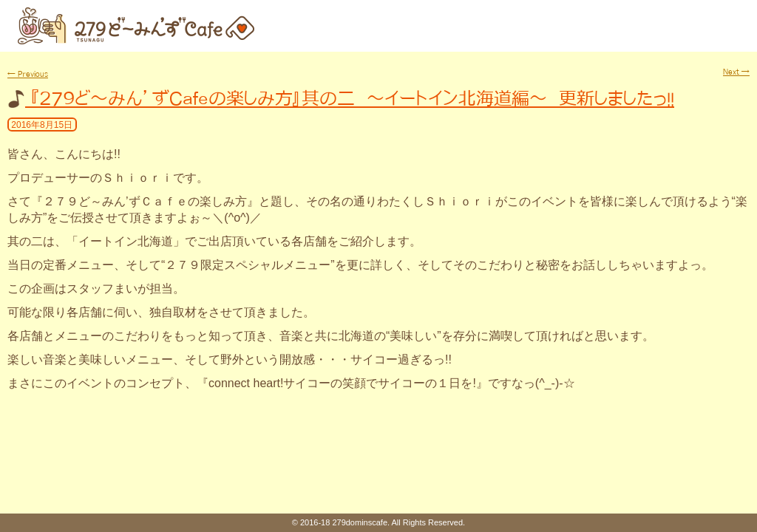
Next (736, 72)
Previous (28, 74)
